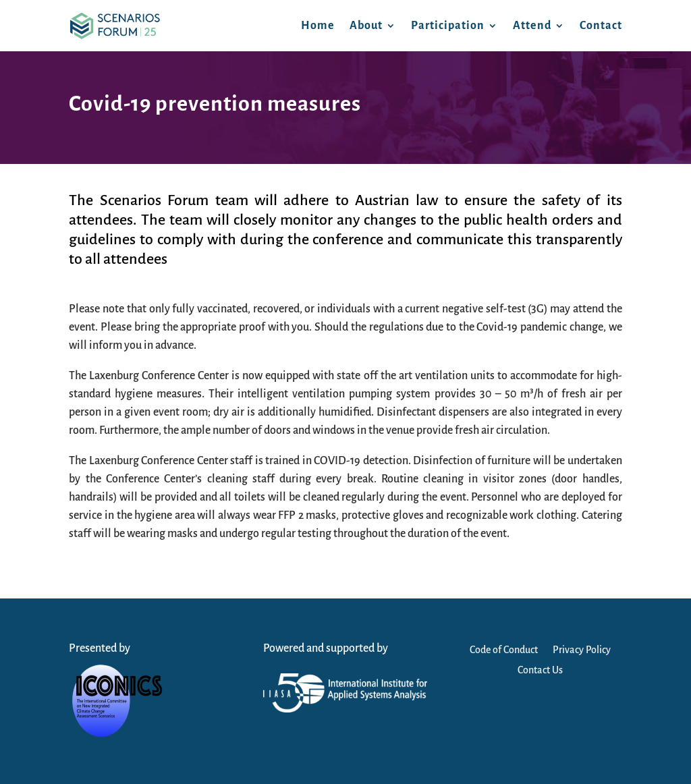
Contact (601, 26)
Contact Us (540, 670)
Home (318, 26)
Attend (532, 26)
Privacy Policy (582, 650)
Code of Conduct (504, 650)
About (366, 26)
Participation (448, 26)
